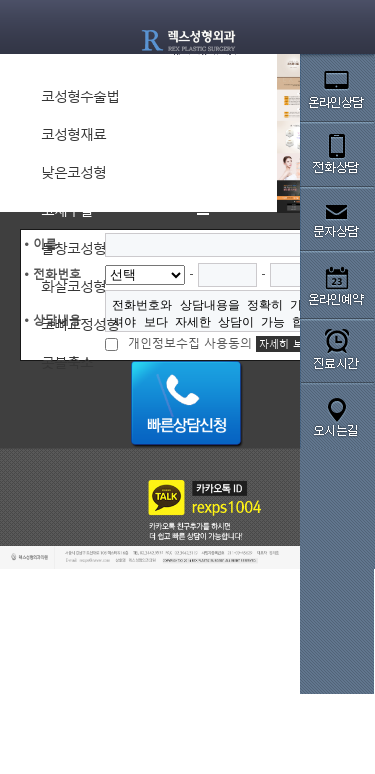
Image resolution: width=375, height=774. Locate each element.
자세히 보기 (286, 344)
